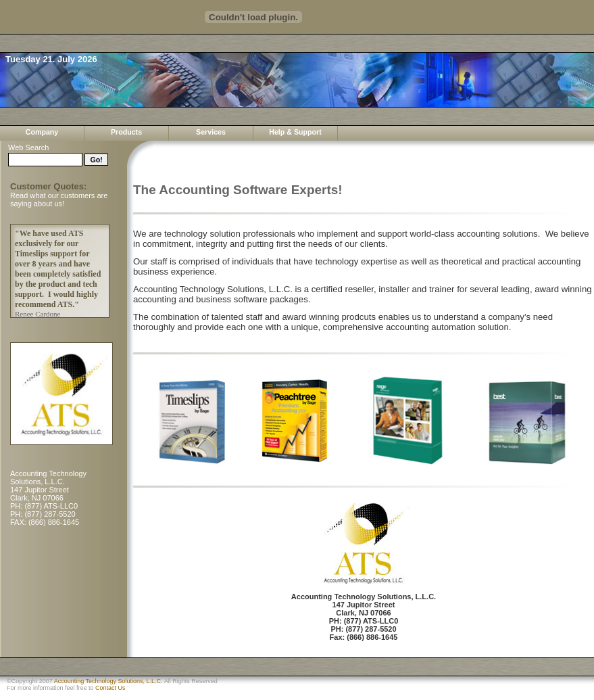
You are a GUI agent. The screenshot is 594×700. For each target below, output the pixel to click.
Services (211, 132)
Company (42, 132)
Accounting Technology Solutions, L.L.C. (108, 681)
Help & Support (295, 132)
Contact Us (110, 688)
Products (126, 132)
